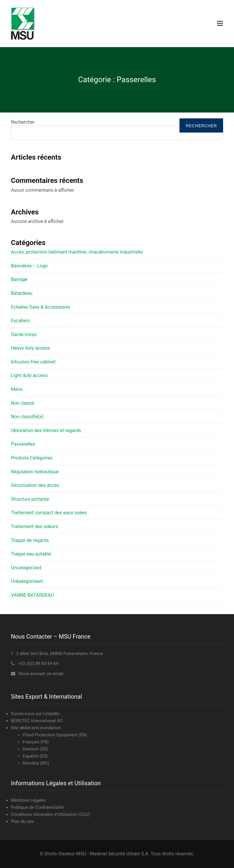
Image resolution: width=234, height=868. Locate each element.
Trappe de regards (30, 540)
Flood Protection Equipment (50, 735)
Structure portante (30, 499)
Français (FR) (36, 742)
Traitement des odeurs (34, 526)
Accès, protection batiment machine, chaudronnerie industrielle (77, 252)
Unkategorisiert (27, 581)
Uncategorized (26, 568)
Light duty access (29, 375)
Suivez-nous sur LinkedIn (35, 714)
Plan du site (22, 821)
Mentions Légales (28, 800)
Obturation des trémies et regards (46, 430)
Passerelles (23, 444)
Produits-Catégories (32, 458)
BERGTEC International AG (37, 721)
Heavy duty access (31, 348)
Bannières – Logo (29, 266)
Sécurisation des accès (35, 485)
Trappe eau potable (31, 554)
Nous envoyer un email (41, 674)
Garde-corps (24, 334)
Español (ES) (35, 756)
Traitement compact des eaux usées (49, 513)
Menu (17, 389)
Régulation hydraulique (35, 472)
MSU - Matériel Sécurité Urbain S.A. (113, 854)
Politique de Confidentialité (37, 807)
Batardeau (22, 293)
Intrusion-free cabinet (33, 362)
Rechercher (23, 122)
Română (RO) (36, 763)
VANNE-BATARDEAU (32, 595)
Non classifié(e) (27, 417)
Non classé (23, 403)
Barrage (19, 279)
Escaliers (20, 321)
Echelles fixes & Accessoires (41, 307)
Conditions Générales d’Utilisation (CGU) (50, 814)
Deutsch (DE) (36, 749)
